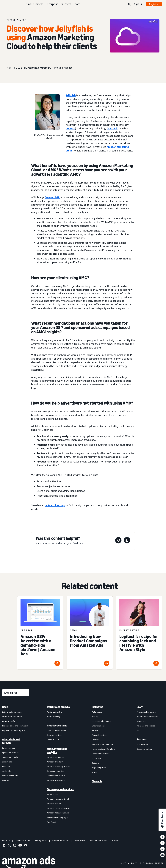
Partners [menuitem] (142, 739)
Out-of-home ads (10, 776)
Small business (35, 4)
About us (6, 840)
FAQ (138, 730)
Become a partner (144, 749)
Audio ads (6, 771)
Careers (116, 840)
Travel (95, 772)
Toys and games (99, 767)
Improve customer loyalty (13, 730)
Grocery (95, 740)
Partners (66, 4)
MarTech (112, 128)
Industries (97, 707)
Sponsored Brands (10, 757)
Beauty (95, 716)
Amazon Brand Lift (55, 762)
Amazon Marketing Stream (59, 766)
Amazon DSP (52, 197)
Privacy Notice (41, 840)
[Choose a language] (16, 693)
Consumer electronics (101, 721)
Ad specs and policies (146, 726)
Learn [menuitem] (140, 707)
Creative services (54, 735)
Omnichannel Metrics (56, 776)
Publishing (96, 758)
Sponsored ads (9, 748)
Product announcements (147, 716)
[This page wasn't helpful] (118, 541)
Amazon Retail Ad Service (58, 813)
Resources (141, 721)
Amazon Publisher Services (59, 808)
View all (6, 780)
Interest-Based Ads (60, 840)
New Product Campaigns (57, 817)
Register (154, 4)
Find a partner (143, 744)
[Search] (129, 4)
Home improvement (101, 754)
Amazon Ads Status (99, 840)
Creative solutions (57, 726)
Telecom (96, 763)
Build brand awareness (12, 712)
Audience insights (55, 712)
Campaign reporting (55, 771)
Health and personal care (103, 744)
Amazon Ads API (54, 803)
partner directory (54, 505)
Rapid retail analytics (56, 780)
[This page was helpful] (127, 541)
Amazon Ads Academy (146, 712)
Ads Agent (52, 822)
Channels (97, 781)
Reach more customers (12, 716)
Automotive (97, 712)
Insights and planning (58, 707)
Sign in (138, 4)
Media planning (53, 716)
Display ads (7, 762)
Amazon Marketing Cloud (58, 799)
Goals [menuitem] (5, 707)
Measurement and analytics (57, 750)
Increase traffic (9, 721)
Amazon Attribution (56, 757)
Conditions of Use (23, 840)
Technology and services (60, 789)
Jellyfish (71, 95)
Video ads (6, 766)
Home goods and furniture (103, 749)
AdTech (71, 128)
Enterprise (52, 4)
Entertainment (98, 726)
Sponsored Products (11, 752)
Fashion (95, 730)
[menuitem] (16, 764)
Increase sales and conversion (15, 726)
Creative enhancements (57, 730)
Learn (77, 4)
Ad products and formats (11, 741)
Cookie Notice (79, 840)
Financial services (99, 735)
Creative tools (53, 740)
